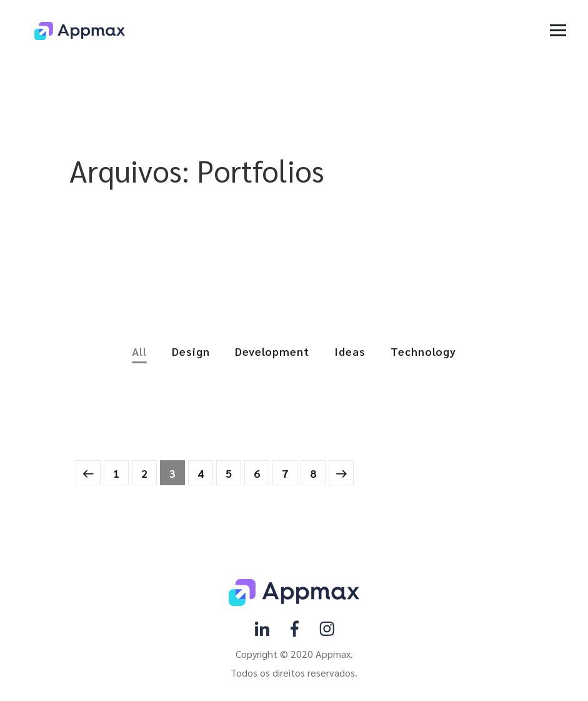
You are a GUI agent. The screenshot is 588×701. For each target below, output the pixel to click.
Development (272, 352)
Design (191, 352)
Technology (423, 352)
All (139, 352)
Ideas (350, 352)
